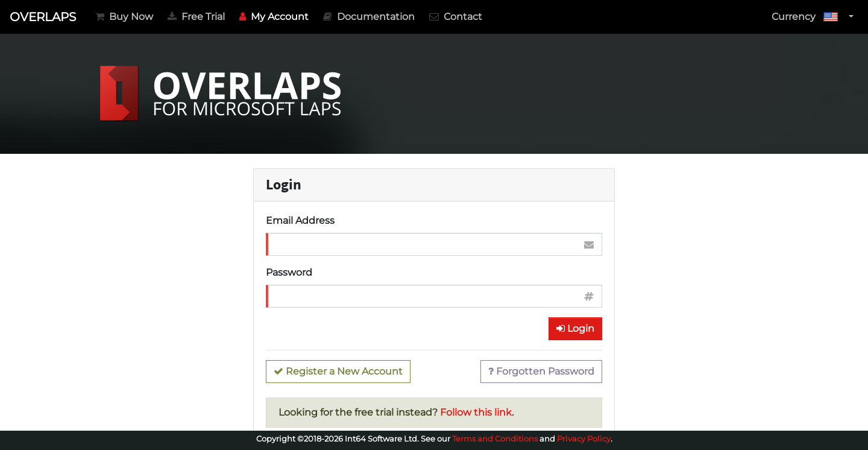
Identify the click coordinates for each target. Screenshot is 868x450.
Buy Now (124, 17)
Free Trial (196, 17)
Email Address (300, 220)
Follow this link (476, 412)
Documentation (369, 17)
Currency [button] (809, 17)
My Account (276, 16)
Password (289, 272)
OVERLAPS (43, 17)
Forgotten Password (541, 371)
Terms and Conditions (495, 439)
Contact (456, 17)
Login (575, 328)
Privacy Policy (584, 439)
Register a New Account (338, 371)
